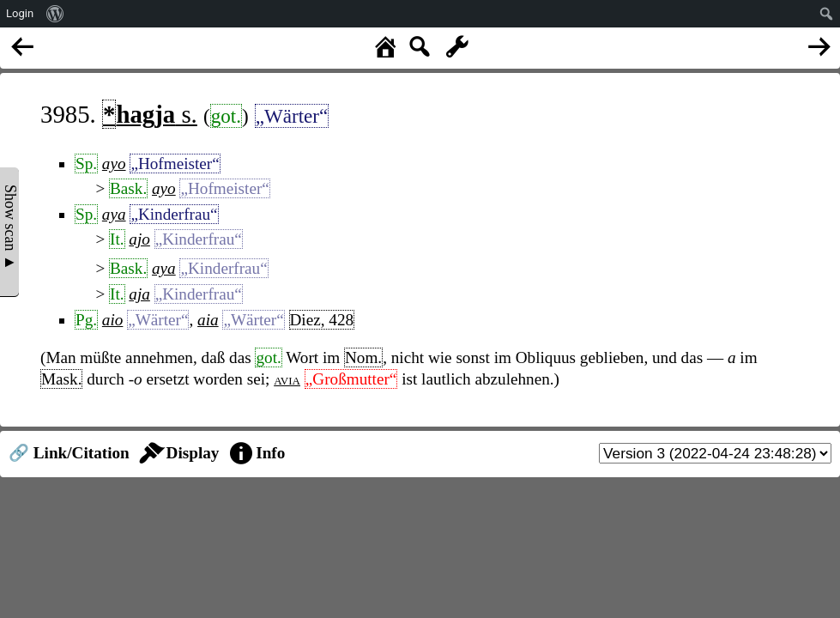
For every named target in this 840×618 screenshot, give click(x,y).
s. (150, 114)
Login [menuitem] (20, 13)
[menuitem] (55, 14)
